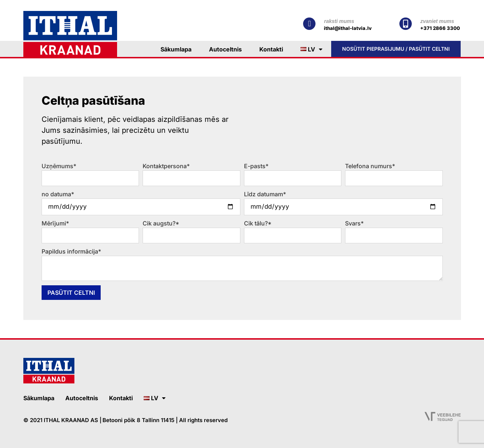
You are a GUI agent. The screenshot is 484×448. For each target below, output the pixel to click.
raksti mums (339, 21)
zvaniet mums (437, 21)
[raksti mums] (309, 24)
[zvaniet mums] (406, 24)
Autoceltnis (225, 49)
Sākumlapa (176, 49)
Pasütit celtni (71, 293)
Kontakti (271, 49)
